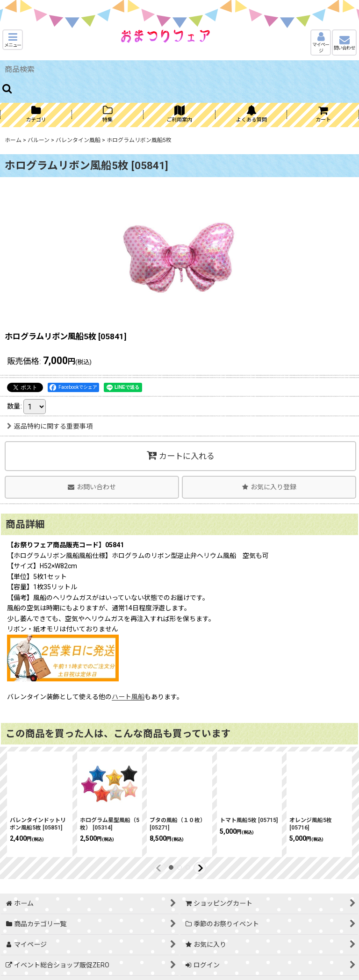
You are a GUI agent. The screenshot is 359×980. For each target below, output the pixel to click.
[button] (13, 40)
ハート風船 (128, 697)
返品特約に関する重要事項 (50, 426)
